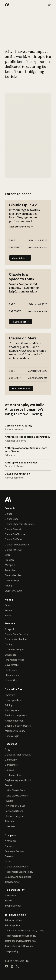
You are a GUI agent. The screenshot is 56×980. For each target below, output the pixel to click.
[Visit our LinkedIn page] (12, 966)
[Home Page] (16, 4)
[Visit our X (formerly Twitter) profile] (17, 966)
